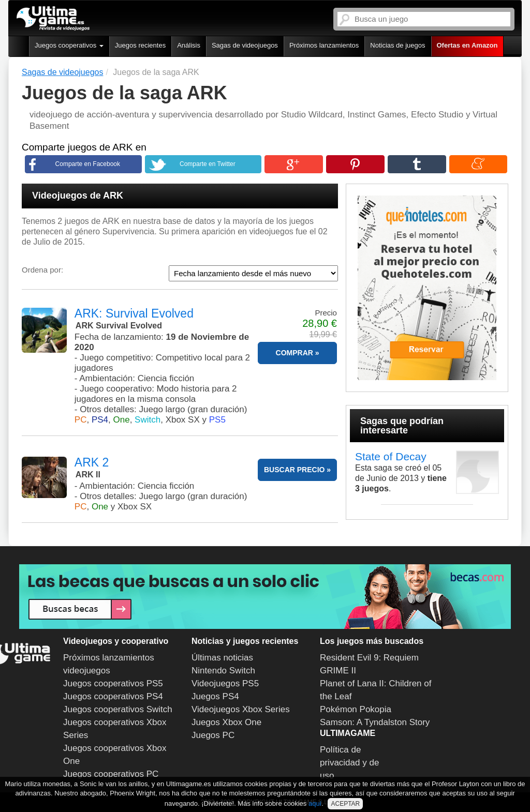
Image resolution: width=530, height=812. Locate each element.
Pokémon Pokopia (356, 709)
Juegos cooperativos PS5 (113, 683)
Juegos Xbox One (226, 722)
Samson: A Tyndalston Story (375, 722)
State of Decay (391, 456)
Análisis (189, 45)
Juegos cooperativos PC (111, 774)
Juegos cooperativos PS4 (113, 696)
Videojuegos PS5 (225, 683)
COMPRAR (295, 353)
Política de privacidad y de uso (349, 763)
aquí (315, 803)
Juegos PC (213, 735)
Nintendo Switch (223, 671)
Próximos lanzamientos (324, 45)
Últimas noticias (222, 658)
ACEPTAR (345, 804)
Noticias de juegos (397, 45)
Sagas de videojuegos (245, 45)
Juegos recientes (140, 45)
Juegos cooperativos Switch (118, 709)
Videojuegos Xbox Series (241, 709)
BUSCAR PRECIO (294, 470)
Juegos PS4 (215, 696)
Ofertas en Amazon (467, 45)
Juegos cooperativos (69, 45)
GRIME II (338, 671)
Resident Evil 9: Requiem (369, 658)
